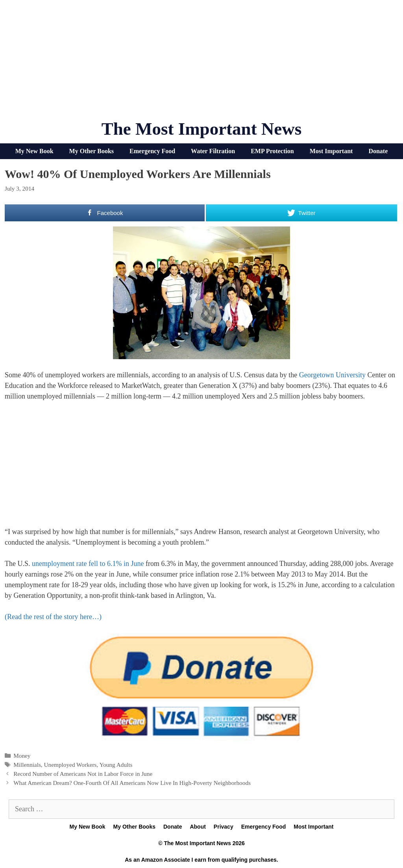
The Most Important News (202, 129)
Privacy (224, 827)
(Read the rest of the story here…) (53, 617)
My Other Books (92, 151)
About (198, 827)
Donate (378, 151)
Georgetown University (332, 375)
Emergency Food (152, 151)
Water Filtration (213, 151)
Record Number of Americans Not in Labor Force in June (83, 774)
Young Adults (116, 765)
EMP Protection (272, 151)
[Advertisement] (201, 63)
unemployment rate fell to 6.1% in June (88, 564)
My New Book (34, 151)
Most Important (331, 151)
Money (22, 756)
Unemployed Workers (70, 765)
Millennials (27, 765)
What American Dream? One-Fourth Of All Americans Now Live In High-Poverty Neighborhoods (132, 783)
